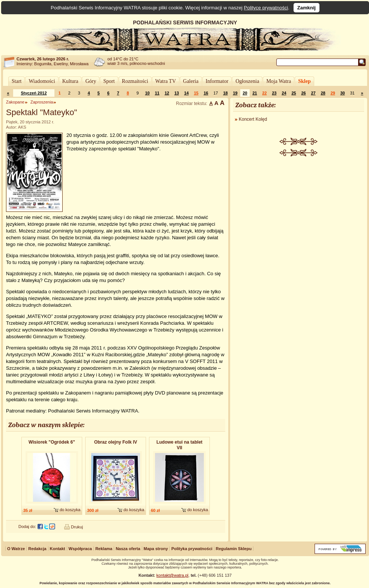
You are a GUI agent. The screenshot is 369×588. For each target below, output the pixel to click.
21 (255, 93)
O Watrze (16, 549)
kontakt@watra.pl (172, 575)
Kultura (70, 81)
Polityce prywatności (266, 8)
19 (235, 93)
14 (186, 93)
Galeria (191, 81)
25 (294, 93)
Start (17, 81)
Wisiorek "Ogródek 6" (52, 442)
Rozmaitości (135, 81)
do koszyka (70, 510)
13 (176, 93)
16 (206, 93)
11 (157, 93)
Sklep (304, 81)
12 (167, 93)
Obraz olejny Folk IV (116, 442)
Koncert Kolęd (253, 119)
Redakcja (37, 549)
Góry (91, 81)
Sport (109, 81)
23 (274, 93)
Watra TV (166, 81)
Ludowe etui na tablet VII (180, 445)
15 (196, 93)
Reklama (104, 549)
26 (303, 93)
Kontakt (58, 549)
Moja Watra (279, 81)
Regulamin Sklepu (234, 549)
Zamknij (306, 8)
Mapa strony (156, 549)
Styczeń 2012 (34, 93)
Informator (217, 81)
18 (225, 93)
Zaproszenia (42, 102)
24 (284, 93)
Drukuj (77, 527)
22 (264, 93)
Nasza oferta (128, 549)
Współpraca (80, 549)
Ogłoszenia (247, 81)
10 (147, 93)
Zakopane (15, 102)
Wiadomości (42, 81)
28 (323, 93)
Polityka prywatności (192, 549)
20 (245, 93)
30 (342, 93)
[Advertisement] (299, 273)
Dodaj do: (27, 526)
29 (333, 93)
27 (313, 93)
